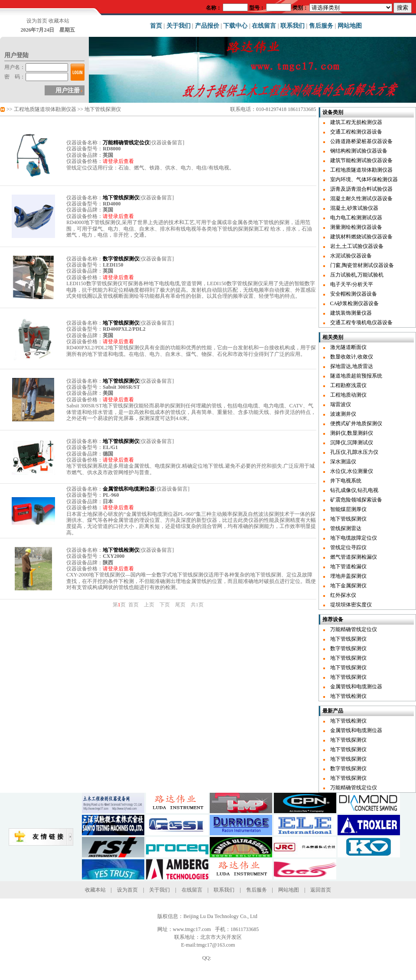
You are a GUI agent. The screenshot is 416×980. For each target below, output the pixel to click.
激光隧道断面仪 (348, 347)
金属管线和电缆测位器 (356, 687)
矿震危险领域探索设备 (356, 500)
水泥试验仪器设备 (351, 256)
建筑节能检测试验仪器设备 (361, 160)
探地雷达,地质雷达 (352, 366)
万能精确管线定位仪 (354, 629)
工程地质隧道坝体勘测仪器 (45, 109)
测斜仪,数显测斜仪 (352, 433)
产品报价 (207, 26)
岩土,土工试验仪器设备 (357, 246)
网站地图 (350, 26)
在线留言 (264, 26)
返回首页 (321, 890)
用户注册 (68, 90)
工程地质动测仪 (348, 395)
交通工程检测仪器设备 (356, 132)
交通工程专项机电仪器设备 (361, 322)
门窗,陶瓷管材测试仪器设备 (362, 265)
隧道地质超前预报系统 (356, 376)
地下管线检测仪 (348, 696)
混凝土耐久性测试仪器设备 (361, 199)
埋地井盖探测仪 (348, 576)
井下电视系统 (346, 481)
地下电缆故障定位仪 (354, 538)
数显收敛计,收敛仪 (352, 357)
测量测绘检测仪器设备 (356, 227)
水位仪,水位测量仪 (352, 471)
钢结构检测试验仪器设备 (359, 151)
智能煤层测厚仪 (348, 509)
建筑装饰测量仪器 (351, 313)
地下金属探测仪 (348, 586)
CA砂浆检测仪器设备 (355, 303)
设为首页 (37, 21)
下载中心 (235, 26)
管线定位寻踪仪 (348, 547)
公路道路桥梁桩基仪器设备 (361, 141)
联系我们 (292, 26)
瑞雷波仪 (341, 404)
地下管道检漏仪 (348, 567)
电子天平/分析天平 (352, 284)
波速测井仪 (343, 414)
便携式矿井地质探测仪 (356, 423)
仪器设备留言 (167, 143)
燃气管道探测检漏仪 (354, 557)
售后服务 (321, 26)
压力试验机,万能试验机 (357, 275)
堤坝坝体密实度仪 (351, 605)
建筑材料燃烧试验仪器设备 (361, 237)
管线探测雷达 (346, 528)
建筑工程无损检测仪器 (356, 122)
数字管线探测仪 (348, 648)
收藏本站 (59, 21)
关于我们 (179, 26)
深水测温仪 (343, 462)
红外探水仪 (343, 595)
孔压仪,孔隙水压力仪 (354, 452)
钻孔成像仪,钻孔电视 (354, 490)
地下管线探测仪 (103, 109)
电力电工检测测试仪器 (356, 218)
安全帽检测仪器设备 (354, 294)
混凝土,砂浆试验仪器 (354, 208)
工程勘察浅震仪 (348, 385)
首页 (156, 26)
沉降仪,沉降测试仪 (352, 443)
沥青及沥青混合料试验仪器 (361, 189)
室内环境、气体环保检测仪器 (364, 179)
